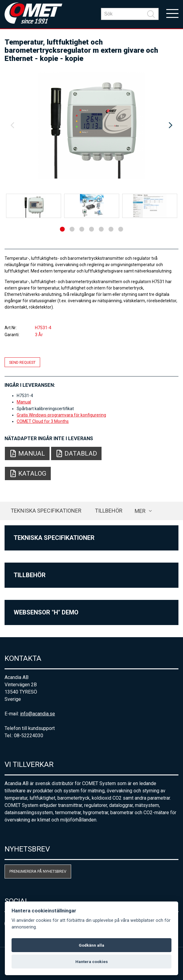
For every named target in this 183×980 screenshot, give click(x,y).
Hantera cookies (92, 962)
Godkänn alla (91, 945)
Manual (24, 402)
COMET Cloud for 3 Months (43, 421)
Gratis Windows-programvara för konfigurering (61, 415)
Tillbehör (109, 511)
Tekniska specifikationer (46, 511)
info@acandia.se (38, 714)
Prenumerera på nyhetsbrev (38, 871)
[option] (91, 125)
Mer (140, 511)
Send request (22, 362)
